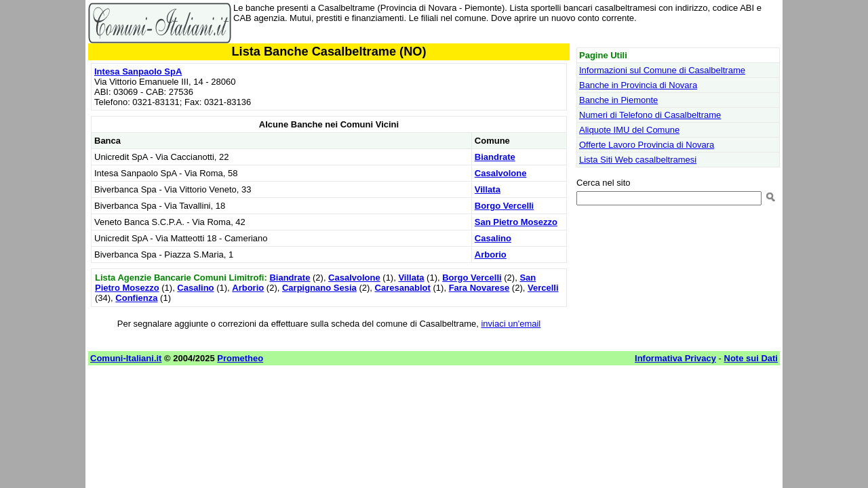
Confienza (136, 298)
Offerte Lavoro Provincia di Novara (647, 145)
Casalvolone (501, 173)
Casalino (493, 238)
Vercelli (543, 288)
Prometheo (240, 358)
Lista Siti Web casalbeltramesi (638, 160)
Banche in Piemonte (618, 100)
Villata (488, 189)
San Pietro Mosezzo (516, 222)
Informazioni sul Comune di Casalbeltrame (662, 70)
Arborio (491, 255)
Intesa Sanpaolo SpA (138, 72)
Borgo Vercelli (504, 206)
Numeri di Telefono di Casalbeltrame (650, 115)
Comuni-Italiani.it (126, 358)
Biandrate (495, 157)
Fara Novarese (479, 288)
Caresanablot (403, 288)
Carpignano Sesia (319, 288)
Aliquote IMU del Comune (629, 130)
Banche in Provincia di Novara (638, 85)
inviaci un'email (511, 324)
